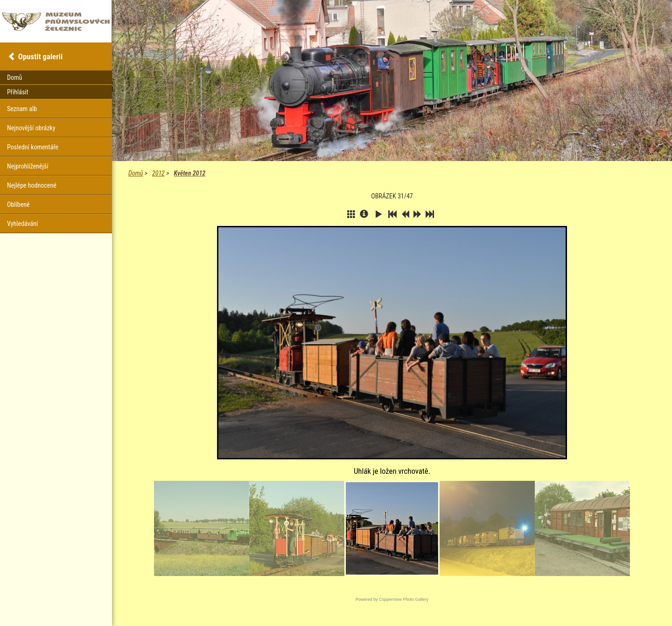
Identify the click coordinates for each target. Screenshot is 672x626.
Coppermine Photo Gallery (404, 599)
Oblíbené (18, 204)
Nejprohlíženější (28, 166)
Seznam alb (22, 109)
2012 (158, 173)
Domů (136, 173)
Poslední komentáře (33, 147)
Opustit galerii (40, 56)
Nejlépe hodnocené (32, 185)
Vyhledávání (22, 224)
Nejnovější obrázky (31, 128)
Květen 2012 (189, 173)
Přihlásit (18, 92)
